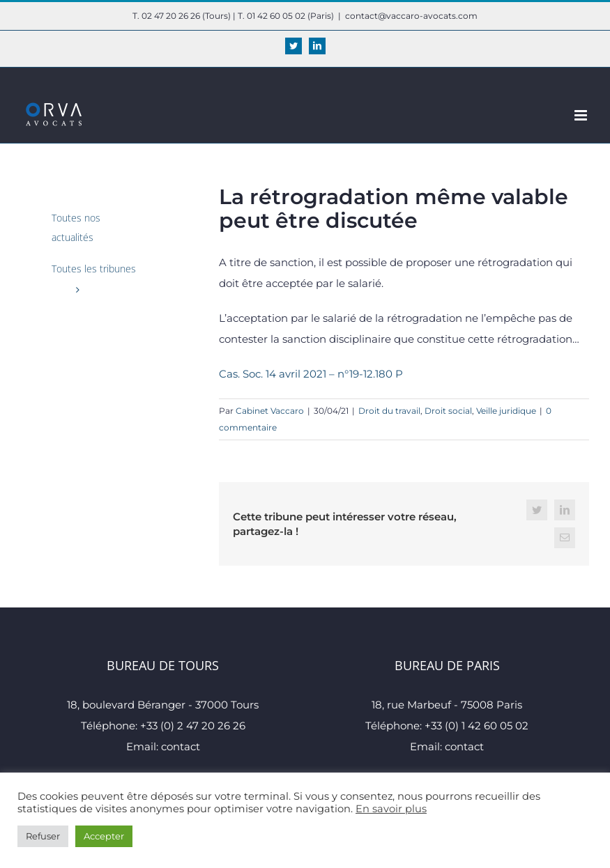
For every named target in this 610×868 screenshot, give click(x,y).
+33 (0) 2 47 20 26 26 (193, 726)
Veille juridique (506, 411)
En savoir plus (391, 809)
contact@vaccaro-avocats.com (411, 16)
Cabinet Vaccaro (270, 411)
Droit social (448, 411)
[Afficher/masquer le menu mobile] (582, 115)
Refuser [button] (43, 836)
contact (181, 746)
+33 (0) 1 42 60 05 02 (476, 726)
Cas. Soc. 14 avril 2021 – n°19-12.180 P (311, 374)
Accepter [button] (104, 836)
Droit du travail (389, 411)
